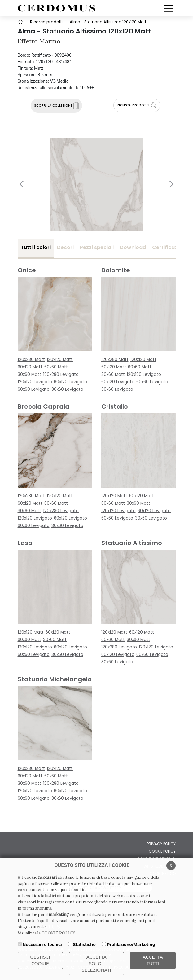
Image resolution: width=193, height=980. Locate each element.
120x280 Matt (31, 360)
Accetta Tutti (153, 960)
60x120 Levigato (70, 382)
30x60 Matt (29, 374)
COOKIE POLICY (58, 933)
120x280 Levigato (61, 374)
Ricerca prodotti (46, 22)
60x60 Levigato (34, 389)
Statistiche (84, 944)
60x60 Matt (56, 367)
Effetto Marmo (39, 41)
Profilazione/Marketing (131, 944)
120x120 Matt (60, 360)
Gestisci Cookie (40, 960)
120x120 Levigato (35, 382)
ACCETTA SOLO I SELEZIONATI (97, 964)
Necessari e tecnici (42, 944)
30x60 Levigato (67, 389)
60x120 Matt (30, 367)
